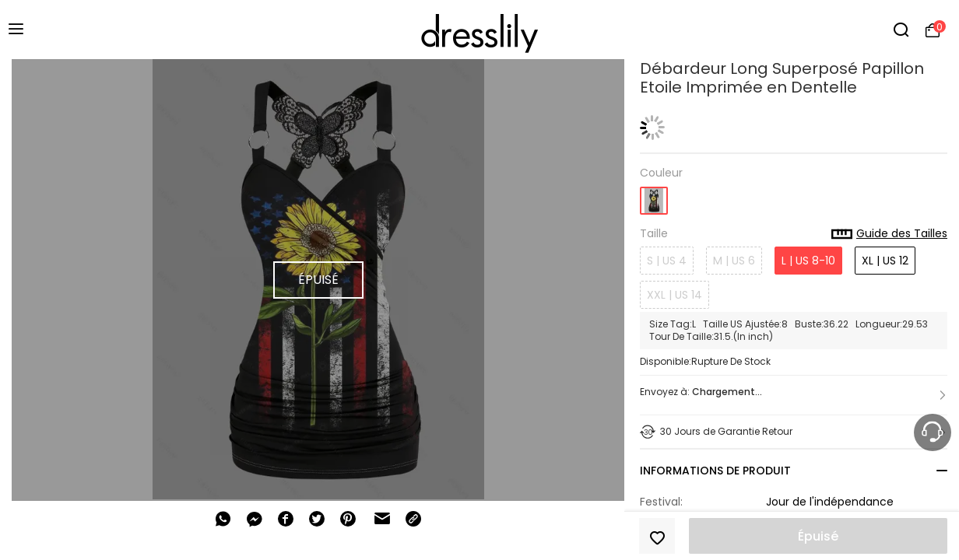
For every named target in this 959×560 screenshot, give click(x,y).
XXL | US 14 (674, 295)
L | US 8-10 (808, 261)
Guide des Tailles (889, 234)
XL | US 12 (885, 261)
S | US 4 (667, 261)
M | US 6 (734, 261)
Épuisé (818, 536)
